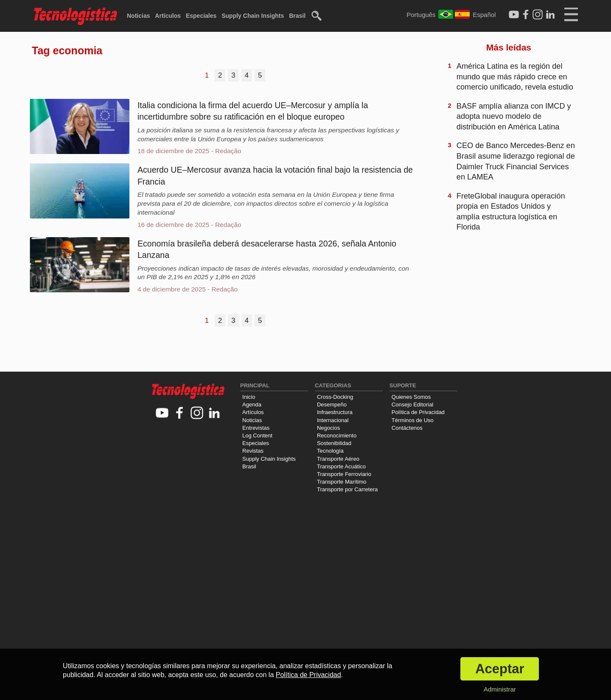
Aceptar (500, 669)
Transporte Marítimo (342, 482)
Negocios (328, 428)
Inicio (249, 397)
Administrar (500, 689)
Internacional (333, 420)
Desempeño (332, 405)
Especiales (201, 16)
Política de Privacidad (418, 412)
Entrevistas (256, 428)
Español (484, 15)
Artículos (168, 16)
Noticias (138, 16)
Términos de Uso (413, 420)
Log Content (257, 435)
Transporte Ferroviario (344, 474)
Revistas (253, 451)
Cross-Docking (335, 397)
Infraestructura (335, 412)
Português (421, 15)
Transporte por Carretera (347, 489)
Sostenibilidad (334, 443)
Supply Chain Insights (253, 16)
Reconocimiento (337, 435)
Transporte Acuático (341, 466)
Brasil (297, 16)
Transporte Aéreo (338, 459)
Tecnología (330, 451)
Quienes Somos (411, 397)
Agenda (252, 405)
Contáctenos (407, 428)
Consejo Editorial (412, 405)
